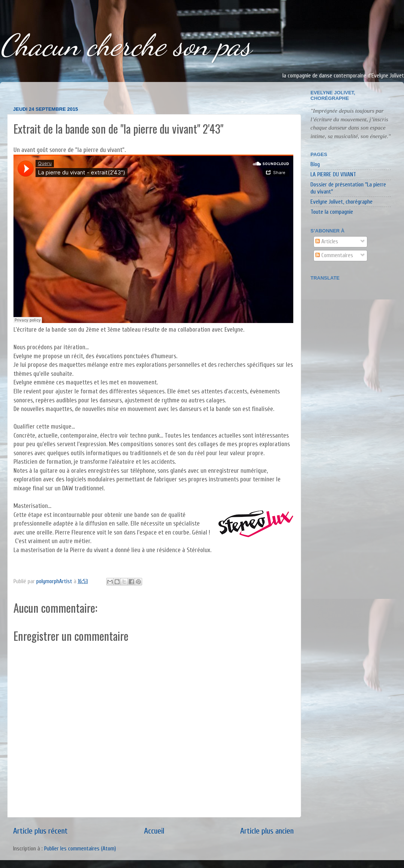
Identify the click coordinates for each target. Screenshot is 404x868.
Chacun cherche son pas (126, 45)
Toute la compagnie (332, 212)
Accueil (154, 831)
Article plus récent (40, 831)
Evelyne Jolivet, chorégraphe (342, 202)
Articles (327, 241)
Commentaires (334, 255)
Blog (315, 164)
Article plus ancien (267, 831)
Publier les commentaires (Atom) (80, 849)
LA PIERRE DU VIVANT (333, 174)
